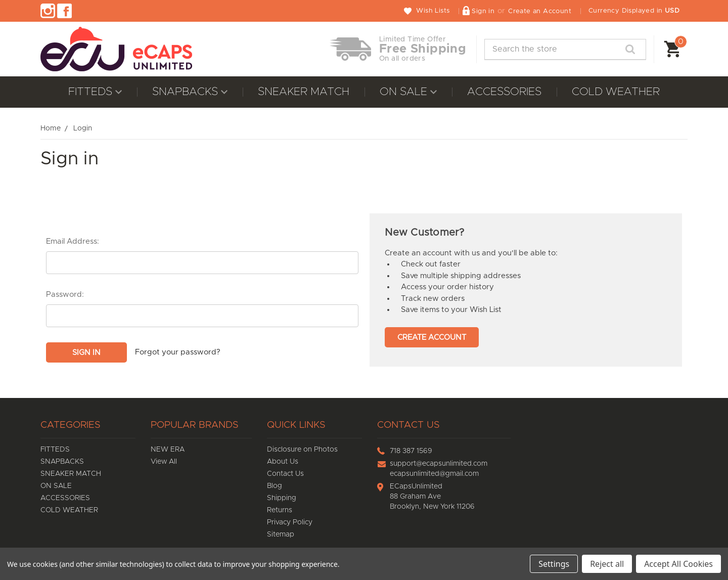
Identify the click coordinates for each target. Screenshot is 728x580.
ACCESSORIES (504, 92)
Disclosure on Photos (302, 450)
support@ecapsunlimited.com (439, 464)
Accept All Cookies (678, 564)
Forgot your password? (178, 352)
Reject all (607, 564)
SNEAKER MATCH (304, 92)
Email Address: (73, 241)
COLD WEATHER (616, 92)
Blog (275, 486)
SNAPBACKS (190, 92)
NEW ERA (168, 450)
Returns (280, 510)
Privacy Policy (290, 522)
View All (164, 462)
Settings (554, 564)
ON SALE (408, 92)
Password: (65, 295)
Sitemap (281, 534)
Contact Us (285, 474)
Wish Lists (433, 11)
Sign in (483, 11)
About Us (283, 462)
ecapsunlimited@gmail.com (434, 474)
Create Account (432, 338)
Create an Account (540, 11)
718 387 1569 (411, 451)
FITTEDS (95, 92)
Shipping (282, 498)
